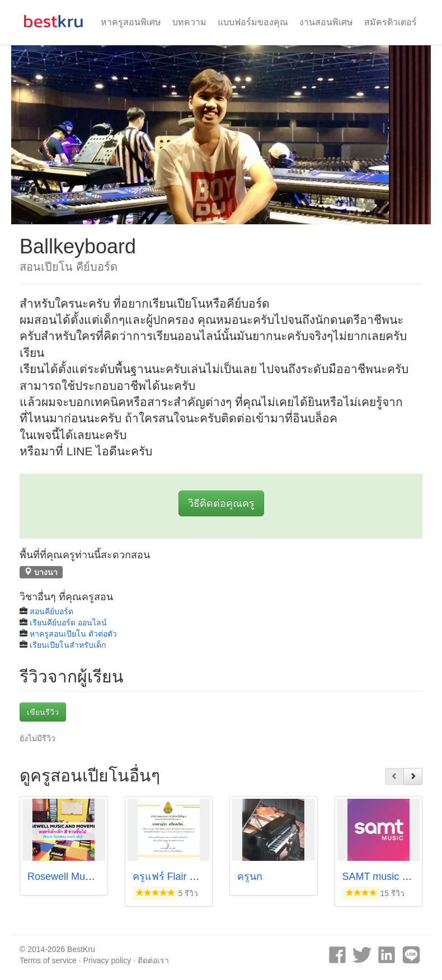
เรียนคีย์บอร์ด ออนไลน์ (68, 623)
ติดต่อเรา (153, 960)
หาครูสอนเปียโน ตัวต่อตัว (73, 634)
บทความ (189, 22)
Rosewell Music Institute (81, 877)
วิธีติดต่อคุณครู (221, 503)
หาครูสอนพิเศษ (131, 22)
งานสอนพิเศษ (326, 22)
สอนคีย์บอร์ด (51, 611)
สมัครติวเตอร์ (391, 22)
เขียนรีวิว (43, 712)
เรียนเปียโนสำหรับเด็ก (68, 645)
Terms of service (48, 960)
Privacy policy (107, 960)
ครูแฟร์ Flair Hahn (173, 877)
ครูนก (250, 877)
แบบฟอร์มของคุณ (253, 22)
